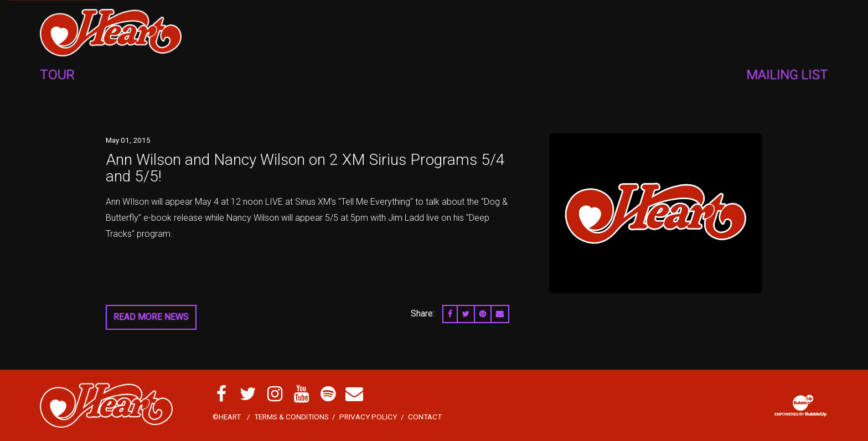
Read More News (151, 317)
